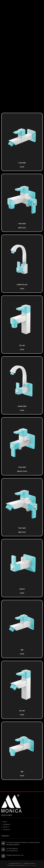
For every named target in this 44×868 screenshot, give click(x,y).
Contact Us (6, 830)
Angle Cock (22, 591)
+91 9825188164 (12, 849)
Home (4, 822)
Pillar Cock (22, 348)
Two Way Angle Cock (22, 469)
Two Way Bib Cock (22, 530)
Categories (6, 824)
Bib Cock (22, 652)
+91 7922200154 (12, 851)
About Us (5, 827)
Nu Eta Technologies (31, 865)
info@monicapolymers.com (15, 855)
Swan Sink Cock (22, 408)
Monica (21, 863)
